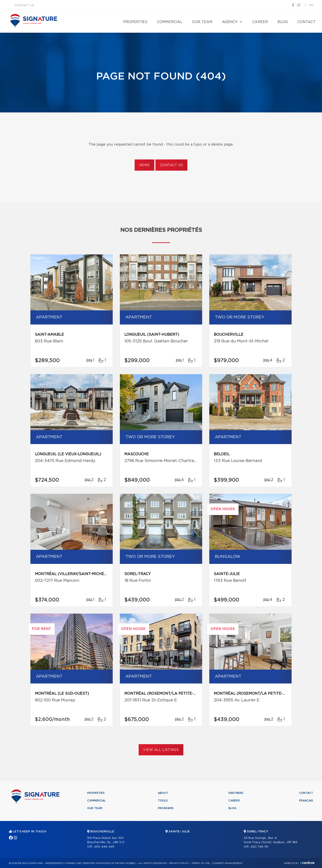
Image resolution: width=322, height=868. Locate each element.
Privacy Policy (179, 863)
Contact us (24, 5)
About (163, 793)
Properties (135, 22)
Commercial (170, 22)
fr (311, 5)
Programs (166, 808)
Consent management (227, 863)
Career (260, 22)
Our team (202, 22)
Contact (306, 22)
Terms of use (201, 863)
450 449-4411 (104, 847)
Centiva (307, 863)
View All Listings (161, 750)
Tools (163, 801)
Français (306, 801)
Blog (283, 22)
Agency (230, 22)
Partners (236, 793)
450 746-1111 (259, 847)
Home (144, 165)
